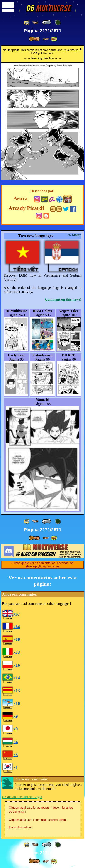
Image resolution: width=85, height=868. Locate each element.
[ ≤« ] (35, 23)
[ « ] (46, 22)
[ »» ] (54, 39)
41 (53, 209)
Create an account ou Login (22, 797)
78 (59, 209)
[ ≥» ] (46, 39)
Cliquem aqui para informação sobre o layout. (38, 820)
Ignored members (20, 827)
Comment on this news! (63, 299)
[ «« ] (27, 23)
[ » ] (34, 39)
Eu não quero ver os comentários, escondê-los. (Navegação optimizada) (42, 565)
